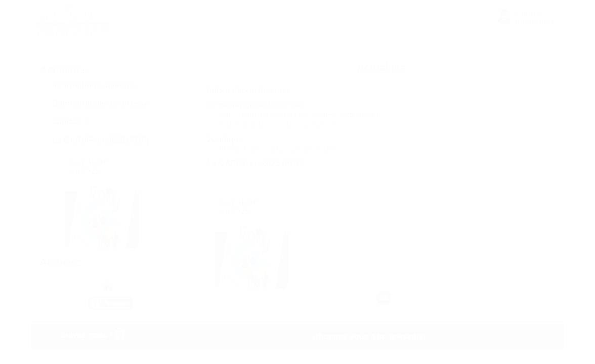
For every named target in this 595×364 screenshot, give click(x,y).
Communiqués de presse (100, 103)
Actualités (64, 70)
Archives (61, 262)
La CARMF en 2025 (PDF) (100, 140)
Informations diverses (94, 85)
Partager (117, 303)
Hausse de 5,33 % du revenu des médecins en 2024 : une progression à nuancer (300, 119)
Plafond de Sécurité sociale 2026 (277, 148)
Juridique (70, 122)
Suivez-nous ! (93, 335)
